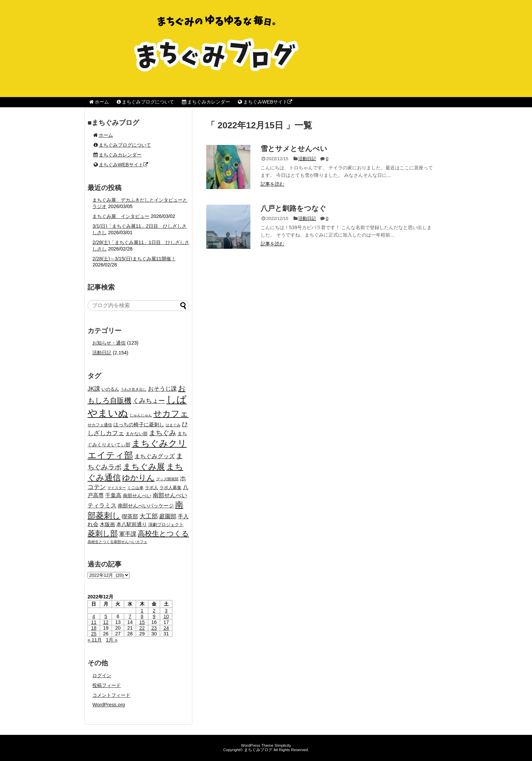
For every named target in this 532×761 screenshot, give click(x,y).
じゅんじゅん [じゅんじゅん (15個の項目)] (141, 415)
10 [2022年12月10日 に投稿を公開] (166, 616)
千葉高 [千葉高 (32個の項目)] (113, 495)
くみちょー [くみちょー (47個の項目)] (149, 401)
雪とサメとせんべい (294, 149)
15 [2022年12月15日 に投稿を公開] (142, 622)
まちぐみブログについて (145, 102)
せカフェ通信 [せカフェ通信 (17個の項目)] (100, 425)
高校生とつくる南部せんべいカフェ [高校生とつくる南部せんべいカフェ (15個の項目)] (117, 542)
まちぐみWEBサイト (264, 102)
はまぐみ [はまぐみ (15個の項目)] (173, 425)
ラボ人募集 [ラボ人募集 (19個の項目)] (170, 488)
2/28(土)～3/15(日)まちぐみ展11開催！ (134, 259)
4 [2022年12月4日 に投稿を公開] (94, 616)
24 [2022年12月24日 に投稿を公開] (166, 628)
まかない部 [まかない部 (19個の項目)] (137, 434)
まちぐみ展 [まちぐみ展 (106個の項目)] (144, 467)
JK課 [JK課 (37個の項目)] (94, 389)
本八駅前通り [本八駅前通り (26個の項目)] (132, 524)
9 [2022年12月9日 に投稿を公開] (154, 616)
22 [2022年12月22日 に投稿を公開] (142, 628)
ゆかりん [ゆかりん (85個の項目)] (138, 478)
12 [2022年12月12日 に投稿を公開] (106, 622)
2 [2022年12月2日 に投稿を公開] (154, 611)
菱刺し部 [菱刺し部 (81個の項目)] (103, 533)
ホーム (99, 102)
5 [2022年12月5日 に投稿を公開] (106, 616)
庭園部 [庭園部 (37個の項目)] (168, 516)
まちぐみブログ (258, 750)
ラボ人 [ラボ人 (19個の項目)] (151, 488)
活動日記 (307, 159)
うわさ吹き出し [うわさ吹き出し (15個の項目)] (134, 389)
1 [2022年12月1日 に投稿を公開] (142, 611)
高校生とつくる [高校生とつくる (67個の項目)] (163, 533)
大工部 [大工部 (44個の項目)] (149, 516)
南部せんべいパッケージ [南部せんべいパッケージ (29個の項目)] (146, 506)
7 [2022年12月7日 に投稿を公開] (130, 616)
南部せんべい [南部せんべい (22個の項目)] (137, 496)
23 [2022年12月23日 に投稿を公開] (154, 628)
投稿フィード (107, 685)
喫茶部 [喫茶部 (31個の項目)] (130, 516)
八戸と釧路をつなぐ (293, 208)
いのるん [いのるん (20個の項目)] (110, 389)
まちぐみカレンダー (205, 102)
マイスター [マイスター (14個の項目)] (117, 488)
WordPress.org (109, 705)
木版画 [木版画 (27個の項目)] (107, 524)
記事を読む (272, 184)
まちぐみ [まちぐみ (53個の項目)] (163, 433)
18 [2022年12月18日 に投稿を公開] (94, 628)
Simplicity (283, 745)
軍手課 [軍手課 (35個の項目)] (128, 534)
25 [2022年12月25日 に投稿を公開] (94, 634)
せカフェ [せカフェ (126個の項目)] (171, 413)
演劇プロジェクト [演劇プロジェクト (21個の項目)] (166, 525)
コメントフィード (111, 695)
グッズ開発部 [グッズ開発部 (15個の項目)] (167, 479)
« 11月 (95, 640)
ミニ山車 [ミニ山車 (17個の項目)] (135, 488)
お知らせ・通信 (109, 343)
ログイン (102, 675)
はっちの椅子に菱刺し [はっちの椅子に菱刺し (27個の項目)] (139, 424)
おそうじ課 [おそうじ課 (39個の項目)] (162, 389)
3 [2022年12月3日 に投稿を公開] (166, 611)
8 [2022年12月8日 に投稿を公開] (142, 616)
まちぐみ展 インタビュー (121, 216)
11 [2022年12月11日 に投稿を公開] (94, 622)
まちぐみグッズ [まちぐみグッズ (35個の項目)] (155, 456)
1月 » (112, 640)
